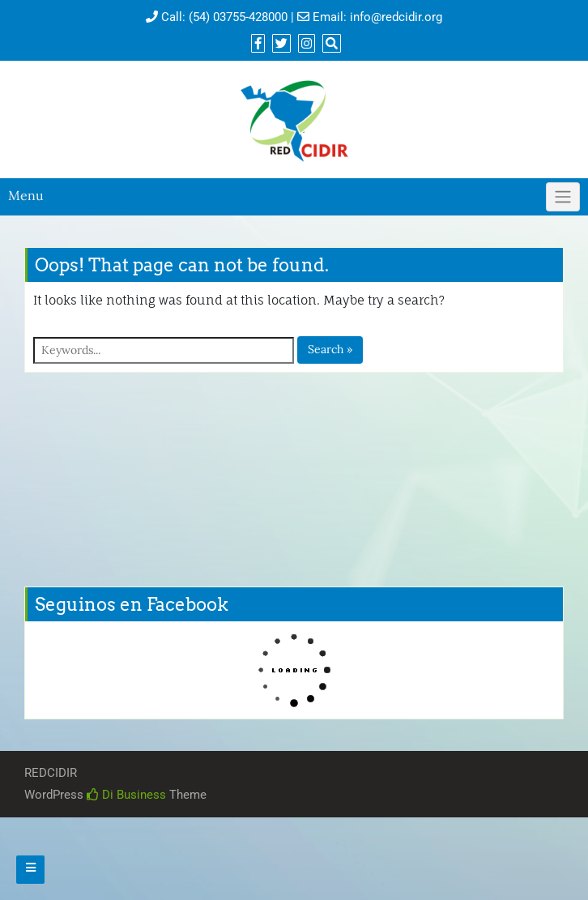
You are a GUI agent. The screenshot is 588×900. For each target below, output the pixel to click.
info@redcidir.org (396, 17)
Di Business (126, 795)
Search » (330, 349)
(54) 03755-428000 (238, 17)
